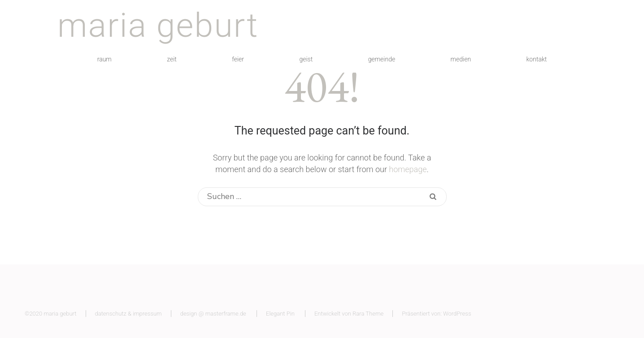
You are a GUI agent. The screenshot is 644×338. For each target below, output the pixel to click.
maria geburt (158, 25)
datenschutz (111, 314)
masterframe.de (226, 314)
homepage (408, 169)
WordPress (457, 314)
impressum (147, 314)
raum (104, 59)
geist (306, 59)
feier (238, 59)
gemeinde (382, 59)
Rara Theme (368, 314)
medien (461, 59)
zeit (172, 59)
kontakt (537, 59)
